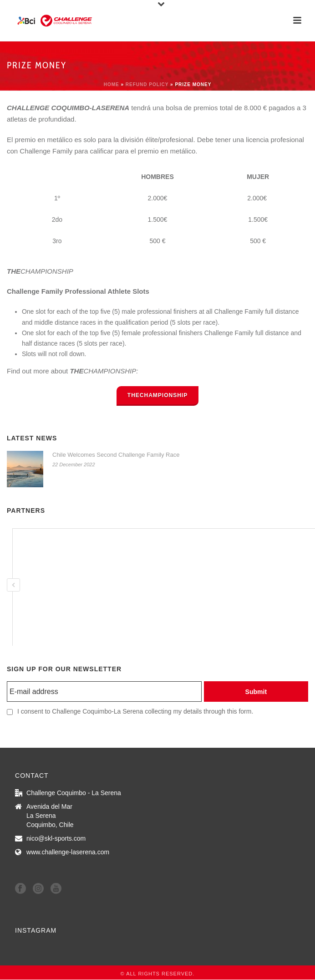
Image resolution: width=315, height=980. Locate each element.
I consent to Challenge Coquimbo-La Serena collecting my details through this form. (135, 711)
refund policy (147, 84)
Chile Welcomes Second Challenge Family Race (116, 455)
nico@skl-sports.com (56, 838)
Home (112, 84)
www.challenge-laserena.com (68, 852)
